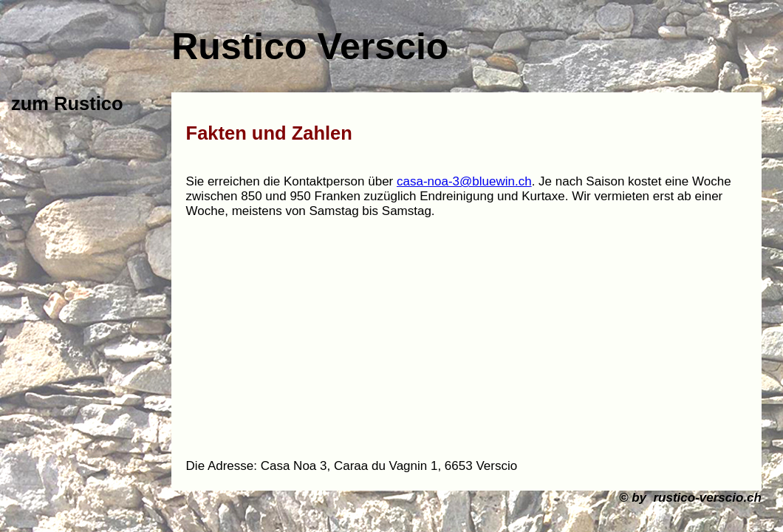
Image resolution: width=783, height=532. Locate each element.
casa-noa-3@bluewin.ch (464, 181)
